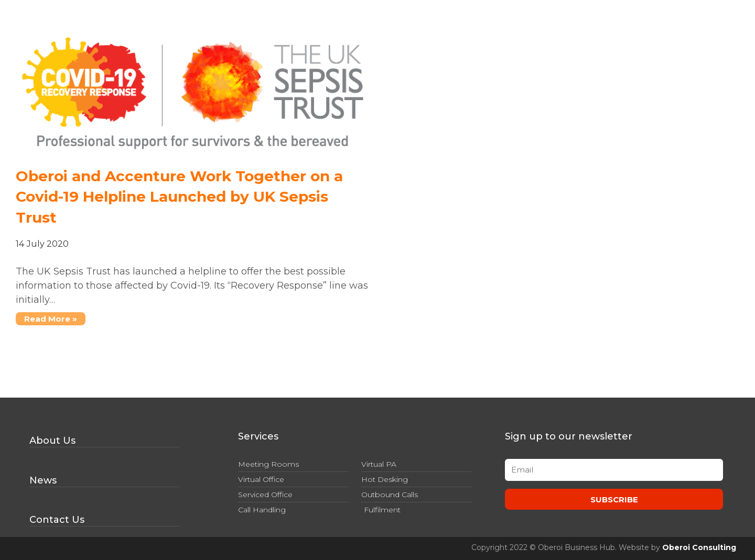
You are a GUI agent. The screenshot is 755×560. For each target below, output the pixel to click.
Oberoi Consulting (699, 547)
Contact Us (57, 520)
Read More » (46, 318)
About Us (52, 441)
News (43, 480)
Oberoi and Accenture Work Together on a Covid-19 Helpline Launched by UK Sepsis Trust (179, 196)
